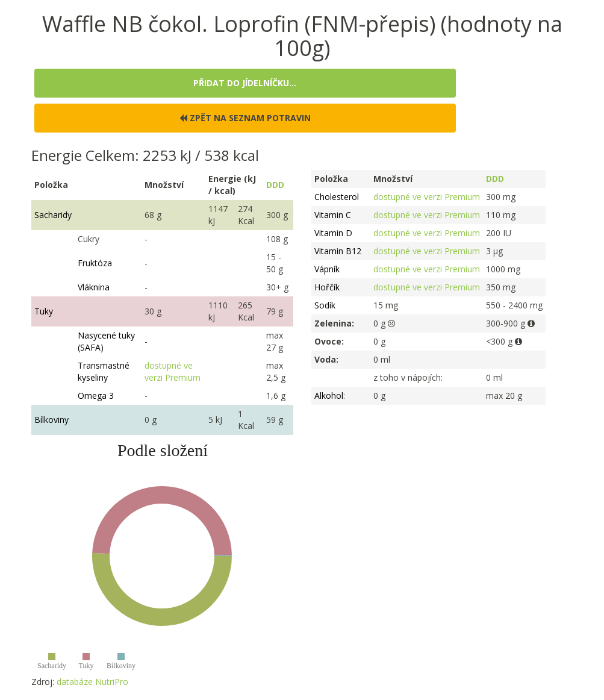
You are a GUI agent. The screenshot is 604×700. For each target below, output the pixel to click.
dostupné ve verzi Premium (173, 371)
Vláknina (94, 287)
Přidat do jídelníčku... (245, 83)
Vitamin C (333, 215)
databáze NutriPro (92, 682)
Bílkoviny (51, 420)
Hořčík (327, 287)
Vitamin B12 (338, 251)
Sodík (325, 305)
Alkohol (329, 395)
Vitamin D (333, 233)
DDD (275, 185)
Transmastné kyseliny (104, 371)
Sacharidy (53, 215)
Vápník (327, 269)
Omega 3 (96, 395)
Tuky (44, 311)
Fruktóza (95, 263)
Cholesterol (337, 197)
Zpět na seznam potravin (245, 118)
